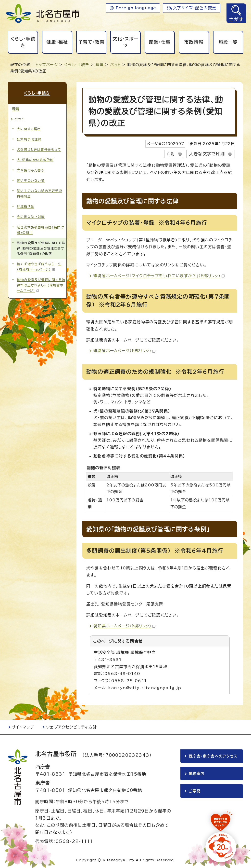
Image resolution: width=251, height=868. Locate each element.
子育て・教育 (91, 42)
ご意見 (195, 792)
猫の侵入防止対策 (31, 216)
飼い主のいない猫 (31, 180)
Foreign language (136, 8)
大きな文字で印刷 (207, 154)
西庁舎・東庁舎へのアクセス (213, 756)
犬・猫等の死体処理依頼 (35, 159)
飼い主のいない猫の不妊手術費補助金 (40, 193)
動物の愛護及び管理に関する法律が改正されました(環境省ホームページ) (41, 285)
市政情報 (194, 42)
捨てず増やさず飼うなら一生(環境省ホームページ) (39, 267)
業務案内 (196, 774)
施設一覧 (228, 42)
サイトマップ (23, 727)
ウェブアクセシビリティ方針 (71, 727)
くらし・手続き (23, 42)
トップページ (47, 65)
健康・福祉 (57, 42)
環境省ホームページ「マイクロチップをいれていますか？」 (159, 276)
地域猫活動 (26, 206)
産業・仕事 (160, 42)
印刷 (171, 154)
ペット (115, 65)
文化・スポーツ (125, 42)
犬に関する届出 (29, 129)
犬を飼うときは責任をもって (39, 149)
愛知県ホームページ (124, 626)
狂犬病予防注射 (29, 139)
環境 (100, 65)
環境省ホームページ (124, 351)
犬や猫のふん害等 (31, 170)
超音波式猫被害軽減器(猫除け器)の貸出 (40, 229)
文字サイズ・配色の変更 (195, 8)
